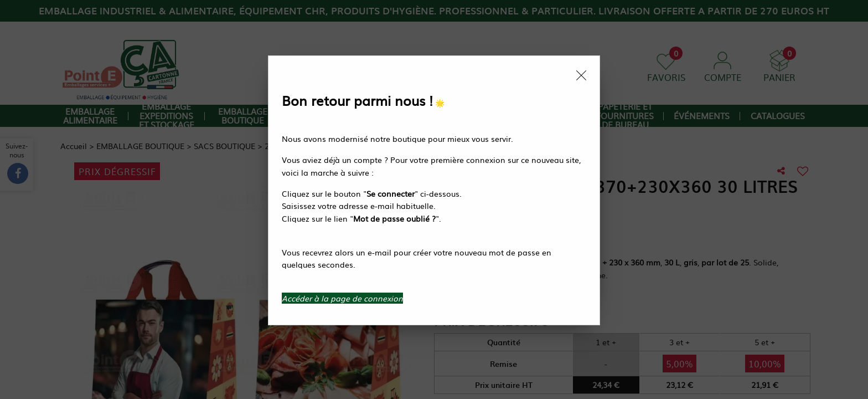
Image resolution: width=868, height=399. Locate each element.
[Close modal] (581, 75)
